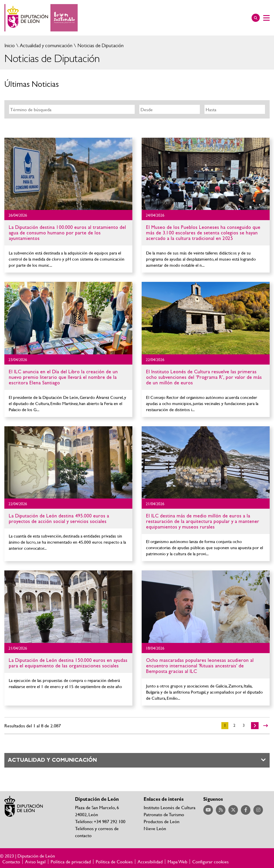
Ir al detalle (68, 174)
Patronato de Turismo (164, 814)
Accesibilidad (150, 862)
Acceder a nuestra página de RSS (221, 810)
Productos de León (162, 821)
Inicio (10, 46)
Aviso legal (35, 862)
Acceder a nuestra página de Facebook (246, 810)
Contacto (11, 862)
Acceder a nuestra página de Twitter (233, 810)
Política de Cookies (114, 862)
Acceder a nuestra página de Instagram (258, 810)
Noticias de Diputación (100, 46)
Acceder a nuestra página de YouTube (208, 810)
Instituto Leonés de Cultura (170, 807)
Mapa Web (177, 862)
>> (266, 726)
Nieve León (155, 828)
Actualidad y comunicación (46, 46)
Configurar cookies (210, 862)
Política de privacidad (71, 862)
